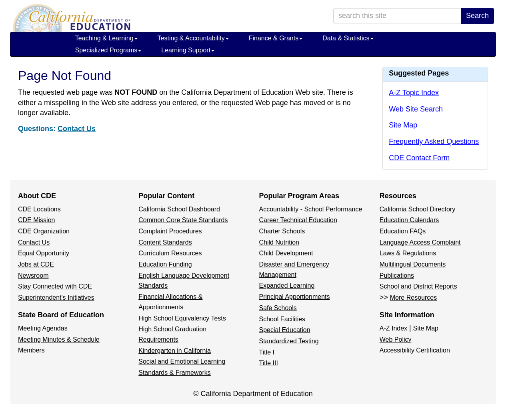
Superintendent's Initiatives (56, 298)
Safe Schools (278, 308)
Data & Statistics (348, 38)
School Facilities (282, 319)
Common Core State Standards (183, 220)
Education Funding (165, 264)
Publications (397, 276)
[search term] (397, 16)
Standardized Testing (289, 341)
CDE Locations (39, 209)
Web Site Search (416, 109)
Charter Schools (282, 231)
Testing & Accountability (193, 38)
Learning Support (188, 50)
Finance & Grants (276, 38)
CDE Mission (36, 220)
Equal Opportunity (44, 253)
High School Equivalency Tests (182, 318)
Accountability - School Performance (311, 209)
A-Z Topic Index (414, 93)
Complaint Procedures (170, 231)
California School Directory (417, 209)
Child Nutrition (279, 242)
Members (31, 350)
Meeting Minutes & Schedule (59, 339)
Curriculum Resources (170, 253)
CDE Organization (44, 231)
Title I (267, 352)
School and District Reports (418, 286)
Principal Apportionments (295, 297)
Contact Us (77, 129)
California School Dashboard (179, 209)
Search (477, 16)
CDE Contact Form (419, 158)
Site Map (403, 125)
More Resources (413, 298)
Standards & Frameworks (175, 373)
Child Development (286, 253)
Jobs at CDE (36, 264)
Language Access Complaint (420, 242)
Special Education (285, 330)
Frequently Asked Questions (434, 141)
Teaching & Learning (106, 38)
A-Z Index (393, 328)
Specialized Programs (108, 50)
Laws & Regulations (408, 253)
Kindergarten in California (175, 351)
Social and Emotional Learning (182, 361)
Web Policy (396, 339)
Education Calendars (409, 220)
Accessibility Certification (415, 350)
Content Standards (165, 242)
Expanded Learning (287, 286)
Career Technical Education (298, 220)
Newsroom (33, 276)
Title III (269, 363)
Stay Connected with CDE (55, 286)
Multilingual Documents (413, 264)
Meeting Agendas (43, 328)
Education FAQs (403, 231)
